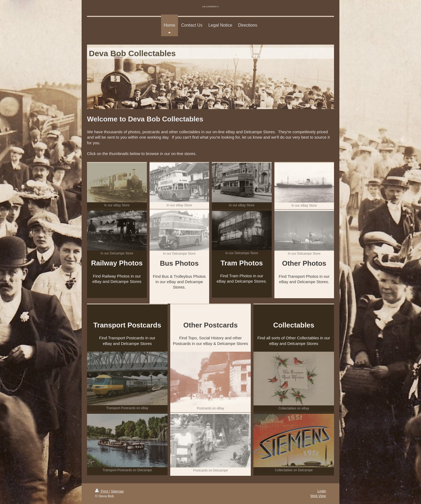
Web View (318, 496)
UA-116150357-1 (211, 7)
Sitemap (117, 491)
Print (102, 491)
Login (322, 491)
